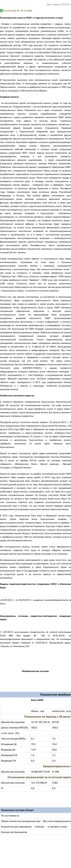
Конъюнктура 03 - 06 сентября (18, 11)
